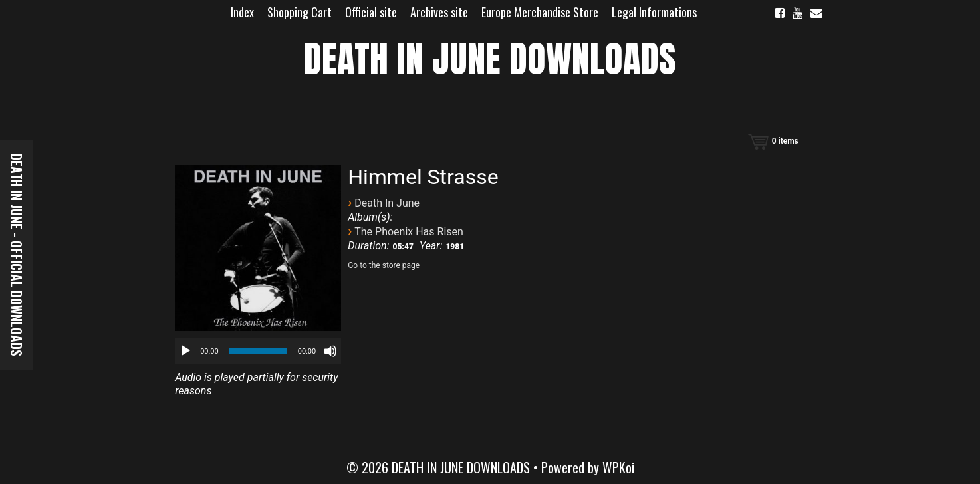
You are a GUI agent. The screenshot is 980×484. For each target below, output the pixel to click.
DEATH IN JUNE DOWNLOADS (490, 59)
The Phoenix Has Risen (409, 232)
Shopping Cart (300, 12)
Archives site (439, 12)
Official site (371, 12)
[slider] (258, 351)
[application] (258, 351)
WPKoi (618, 467)
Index (242, 12)
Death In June (387, 203)
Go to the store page (384, 265)
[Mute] (330, 351)
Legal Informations (654, 12)
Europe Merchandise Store (540, 12)
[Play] (185, 351)
